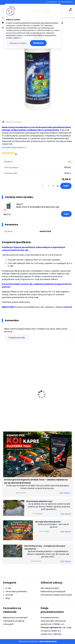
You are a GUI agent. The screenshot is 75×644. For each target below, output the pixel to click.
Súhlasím (38, 43)
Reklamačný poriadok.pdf (53, 591)
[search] (71, 10)
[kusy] (49, 186)
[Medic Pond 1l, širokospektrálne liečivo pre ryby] (37, 71)
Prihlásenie (53, 2)
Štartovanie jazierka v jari (39, 501)
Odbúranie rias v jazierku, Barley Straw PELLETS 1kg (53, 387)
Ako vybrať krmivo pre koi (48, 522)
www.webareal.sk (48, 641)
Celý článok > (65, 493)
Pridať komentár (17, 338)
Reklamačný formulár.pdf (15, 618)
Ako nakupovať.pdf (50, 588)
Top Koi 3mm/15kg (13, 395)
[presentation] (4, 390)
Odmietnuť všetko (18, 43)
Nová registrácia (67, 2)
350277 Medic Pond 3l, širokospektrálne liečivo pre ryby (38, 206)
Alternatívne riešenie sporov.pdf (56, 595)
